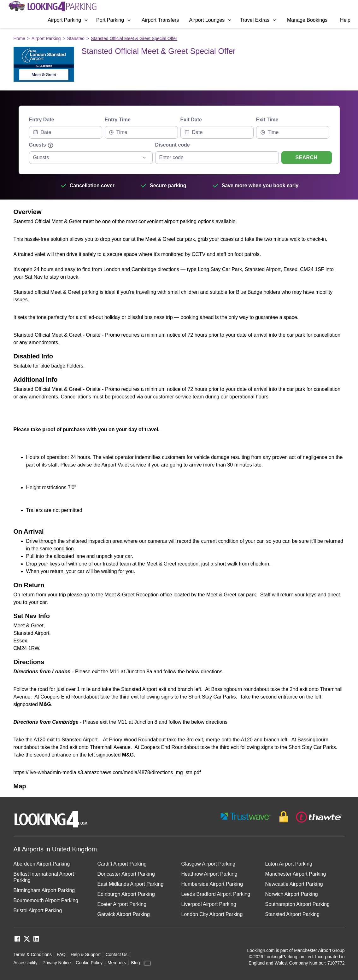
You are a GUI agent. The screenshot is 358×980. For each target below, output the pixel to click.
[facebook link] (17, 941)
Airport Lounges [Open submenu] (211, 20)
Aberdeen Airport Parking (42, 864)
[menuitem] (68, 20)
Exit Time (267, 120)
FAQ (61, 954)
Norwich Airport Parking (292, 894)
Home (19, 38)
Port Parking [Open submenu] (114, 20)
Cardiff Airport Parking (122, 864)
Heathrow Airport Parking (209, 874)
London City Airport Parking (212, 914)
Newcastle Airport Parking (294, 884)
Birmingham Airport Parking (44, 890)
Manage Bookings (307, 20)
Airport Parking (46, 38)
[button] (68, 20)
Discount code (173, 145)
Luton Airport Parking (289, 864)
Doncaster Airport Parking (126, 874)
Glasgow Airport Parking (208, 864)
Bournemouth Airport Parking (46, 900)
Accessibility (26, 963)
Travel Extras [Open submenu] (258, 20)
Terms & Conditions (33, 954)
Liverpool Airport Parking (209, 904)
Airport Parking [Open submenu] (68, 20)
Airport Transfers (160, 20)
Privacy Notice (57, 963)
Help (345, 20)
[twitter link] (27, 941)
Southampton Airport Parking (298, 904)
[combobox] (141, 132)
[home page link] (52, 6)
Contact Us (117, 954)
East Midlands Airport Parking (131, 884)
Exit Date (191, 120)
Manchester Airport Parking (296, 874)
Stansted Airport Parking (293, 914)
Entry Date (42, 120)
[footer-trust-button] (282, 817)
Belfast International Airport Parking (44, 877)
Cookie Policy (89, 963)
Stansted (76, 38)
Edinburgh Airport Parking (126, 894)
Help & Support (86, 954)
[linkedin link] (36, 941)
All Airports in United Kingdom (55, 849)
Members (117, 963)
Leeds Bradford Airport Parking (216, 894)
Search (307, 157)
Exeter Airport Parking (122, 904)
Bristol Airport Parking (38, 910)
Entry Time (118, 120)
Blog (135, 963)
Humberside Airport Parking (212, 884)
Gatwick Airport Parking (124, 914)
